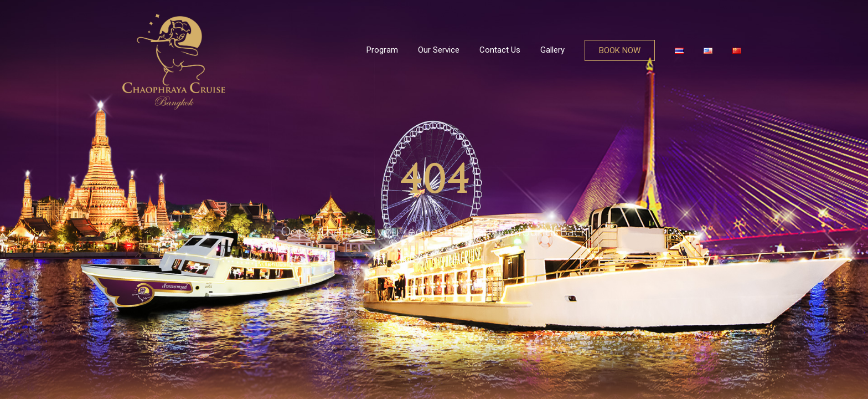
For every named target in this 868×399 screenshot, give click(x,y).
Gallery (552, 50)
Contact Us (500, 50)
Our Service (439, 50)
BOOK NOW (620, 50)
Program (382, 50)
